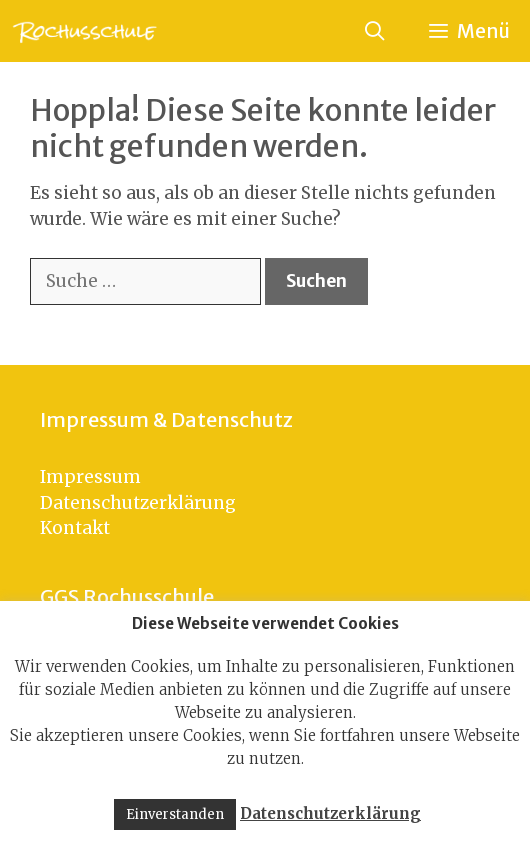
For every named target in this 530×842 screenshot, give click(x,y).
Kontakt (75, 528)
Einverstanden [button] (175, 814)
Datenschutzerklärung (138, 503)
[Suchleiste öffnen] (374, 31)
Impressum (90, 477)
